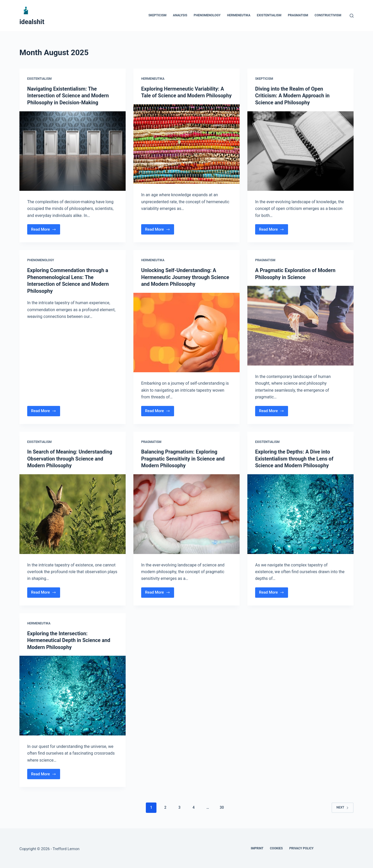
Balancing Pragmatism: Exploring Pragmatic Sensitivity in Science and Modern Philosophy (184, 458)
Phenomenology (207, 15)
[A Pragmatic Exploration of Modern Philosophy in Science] (300, 325)
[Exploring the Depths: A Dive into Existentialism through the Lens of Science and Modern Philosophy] (300, 513)
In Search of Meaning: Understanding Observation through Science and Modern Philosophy (70, 458)
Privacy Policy (302, 847)
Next (343, 806)
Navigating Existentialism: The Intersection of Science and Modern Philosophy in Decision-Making (69, 96)
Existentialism (269, 15)
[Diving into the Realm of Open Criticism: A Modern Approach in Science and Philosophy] (300, 151)
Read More (46, 230)
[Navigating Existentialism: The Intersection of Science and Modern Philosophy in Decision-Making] (73, 151)
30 (222, 806)
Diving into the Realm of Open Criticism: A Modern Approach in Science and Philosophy (293, 96)
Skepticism (157, 15)
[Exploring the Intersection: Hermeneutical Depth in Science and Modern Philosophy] (73, 694)
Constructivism (328, 15)
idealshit (32, 22)
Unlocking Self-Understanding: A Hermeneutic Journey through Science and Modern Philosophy (186, 276)
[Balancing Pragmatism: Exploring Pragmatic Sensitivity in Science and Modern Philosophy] (187, 513)
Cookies (276, 847)
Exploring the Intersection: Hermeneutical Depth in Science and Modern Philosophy (69, 639)
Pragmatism (298, 15)
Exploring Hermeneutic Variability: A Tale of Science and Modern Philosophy (183, 96)
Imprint (257, 847)
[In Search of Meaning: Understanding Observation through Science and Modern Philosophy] (73, 513)
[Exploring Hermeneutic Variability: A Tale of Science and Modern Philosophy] (187, 151)
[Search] (352, 16)
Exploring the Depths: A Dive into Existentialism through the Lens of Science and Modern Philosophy (295, 458)
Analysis (180, 15)
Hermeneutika (239, 15)
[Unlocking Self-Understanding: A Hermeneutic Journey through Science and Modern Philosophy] (187, 332)
